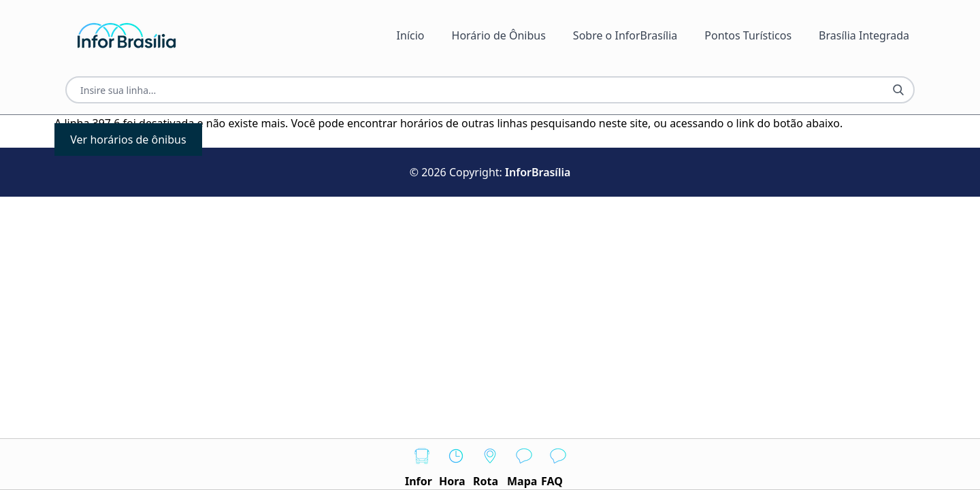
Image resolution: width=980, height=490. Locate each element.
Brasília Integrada (864, 35)
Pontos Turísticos (748, 35)
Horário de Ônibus (499, 35)
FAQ (558, 464)
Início (411, 35)
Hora (456, 464)
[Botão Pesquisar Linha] (898, 90)
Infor (422, 464)
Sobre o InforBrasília (625, 35)
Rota (490, 464)
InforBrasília (538, 172)
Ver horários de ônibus (128, 140)
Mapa (524, 464)
